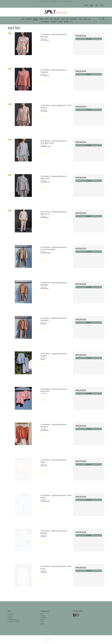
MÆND (42, 620)
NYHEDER (43, 616)
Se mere (42, 624)
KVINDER (43, 618)
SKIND (42, 622)
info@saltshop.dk (15, 620)
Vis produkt (89, 39)
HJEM (42, 614)
